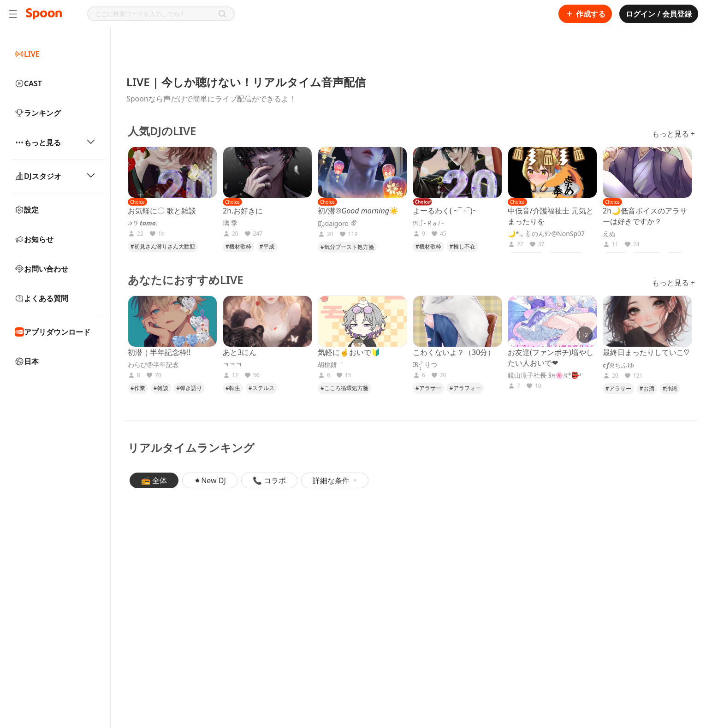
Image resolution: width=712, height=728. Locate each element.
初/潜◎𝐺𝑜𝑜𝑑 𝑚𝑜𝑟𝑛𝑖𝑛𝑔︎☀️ (358, 211)
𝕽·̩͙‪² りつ (425, 365)
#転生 (233, 388)
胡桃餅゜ (331, 365)
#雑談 (161, 388)
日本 (27, 361)
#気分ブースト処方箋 (347, 247)
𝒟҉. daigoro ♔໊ (337, 224)
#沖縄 (670, 388)
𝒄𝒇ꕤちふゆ (618, 365)
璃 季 (230, 223)
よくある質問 (42, 298)
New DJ (210, 480)
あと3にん (240, 352)
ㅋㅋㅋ (232, 365)
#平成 (267, 246)
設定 (27, 210)
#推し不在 (463, 246)
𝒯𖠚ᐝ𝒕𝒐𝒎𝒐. (143, 223)
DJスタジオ (55, 176)
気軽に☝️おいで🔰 (349, 352)
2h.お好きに (243, 211)
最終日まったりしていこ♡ (646, 352)
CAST (28, 83)
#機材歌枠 (238, 246)
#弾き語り (190, 388)
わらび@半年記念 (153, 365)
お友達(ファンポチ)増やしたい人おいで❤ (551, 358)
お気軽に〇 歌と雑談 (162, 211)
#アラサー (428, 388)
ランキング (38, 113)
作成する (585, 14)
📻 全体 (154, 480)
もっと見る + (673, 134)
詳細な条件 (335, 480)
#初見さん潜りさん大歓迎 (163, 246)
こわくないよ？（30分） (454, 352)
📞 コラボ (269, 480)
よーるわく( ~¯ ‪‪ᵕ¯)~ (445, 211)
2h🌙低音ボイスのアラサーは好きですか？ (645, 216)
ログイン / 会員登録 (659, 14)
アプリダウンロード (53, 332)
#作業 (138, 388)
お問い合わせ (42, 269)
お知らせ (34, 239)
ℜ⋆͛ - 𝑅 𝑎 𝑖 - (428, 223)
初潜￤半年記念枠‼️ (159, 352)
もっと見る (55, 142)
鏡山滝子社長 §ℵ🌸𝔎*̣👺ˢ (545, 375)
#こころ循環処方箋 (344, 388)
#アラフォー (465, 388)
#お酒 (647, 388)
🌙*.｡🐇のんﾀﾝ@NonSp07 (546, 234)
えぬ (609, 234)
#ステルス (261, 388)
